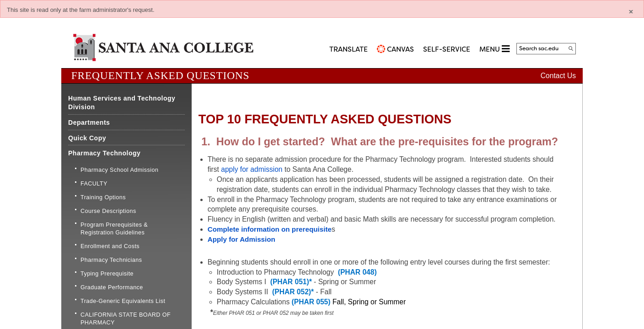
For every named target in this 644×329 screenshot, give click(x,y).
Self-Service (447, 49)
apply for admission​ (252, 169)
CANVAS (400, 49)
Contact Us (558, 76)
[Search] (571, 48)
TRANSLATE (349, 49)
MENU (494, 49)
